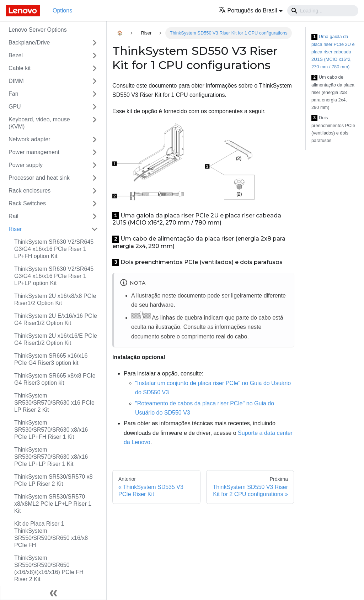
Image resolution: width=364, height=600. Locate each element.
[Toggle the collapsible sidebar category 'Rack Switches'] (95, 204)
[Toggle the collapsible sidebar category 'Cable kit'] (95, 68)
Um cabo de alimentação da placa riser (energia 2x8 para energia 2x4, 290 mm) (333, 92)
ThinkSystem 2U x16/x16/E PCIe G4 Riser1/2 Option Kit (56, 339)
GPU (15, 107)
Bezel (16, 55)
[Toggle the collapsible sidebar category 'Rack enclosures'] (95, 191)
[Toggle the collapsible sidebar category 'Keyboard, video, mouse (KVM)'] (95, 123)
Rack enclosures (30, 191)
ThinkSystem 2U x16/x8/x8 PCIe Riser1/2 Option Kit (55, 299)
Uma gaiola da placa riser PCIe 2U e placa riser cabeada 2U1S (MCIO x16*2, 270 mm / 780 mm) (333, 52)
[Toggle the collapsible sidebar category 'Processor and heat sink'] (95, 178)
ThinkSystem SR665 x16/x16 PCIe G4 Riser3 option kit (51, 359)
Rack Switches (27, 203)
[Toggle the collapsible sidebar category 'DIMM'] (95, 81)
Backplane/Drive (29, 43)
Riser (15, 229)
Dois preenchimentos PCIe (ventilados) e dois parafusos (333, 129)
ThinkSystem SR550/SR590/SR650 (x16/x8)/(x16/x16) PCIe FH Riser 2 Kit (49, 569)
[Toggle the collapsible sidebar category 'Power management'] (95, 152)
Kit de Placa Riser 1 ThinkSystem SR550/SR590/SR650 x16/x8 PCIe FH (51, 534)
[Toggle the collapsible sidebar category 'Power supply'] (95, 165)
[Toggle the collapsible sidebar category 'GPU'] (95, 107)
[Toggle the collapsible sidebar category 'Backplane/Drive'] (95, 43)
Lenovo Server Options (38, 30)
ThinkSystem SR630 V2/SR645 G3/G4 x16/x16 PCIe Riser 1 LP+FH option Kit (54, 249)
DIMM (16, 81)
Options (62, 10)
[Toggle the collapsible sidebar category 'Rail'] (95, 216)
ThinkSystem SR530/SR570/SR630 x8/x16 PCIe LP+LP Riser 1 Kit (51, 457)
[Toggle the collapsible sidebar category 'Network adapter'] (95, 140)
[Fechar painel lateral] (53, 593)
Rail (14, 216)
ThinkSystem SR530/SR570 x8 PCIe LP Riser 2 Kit (53, 480)
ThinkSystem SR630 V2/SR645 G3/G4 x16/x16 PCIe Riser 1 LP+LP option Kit (54, 276)
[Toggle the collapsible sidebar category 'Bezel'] (95, 56)
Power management (34, 152)
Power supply (26, 165)
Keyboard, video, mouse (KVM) (39, 123)
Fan (14, 94)
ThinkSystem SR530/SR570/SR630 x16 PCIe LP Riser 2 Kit (54, 403)
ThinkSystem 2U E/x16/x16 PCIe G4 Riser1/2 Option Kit (56, 319)
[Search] (323, 11)
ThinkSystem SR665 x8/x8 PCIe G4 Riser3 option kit (55, 379)
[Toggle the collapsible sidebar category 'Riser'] (95, 229)
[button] (251, 10)
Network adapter (29, 139)
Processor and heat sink (39, 178)
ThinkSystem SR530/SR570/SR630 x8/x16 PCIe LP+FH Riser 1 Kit (51, 430)
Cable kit (20, 68)
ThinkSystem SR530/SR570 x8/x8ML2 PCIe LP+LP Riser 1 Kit (53, 504)
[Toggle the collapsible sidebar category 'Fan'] (95, 94)
